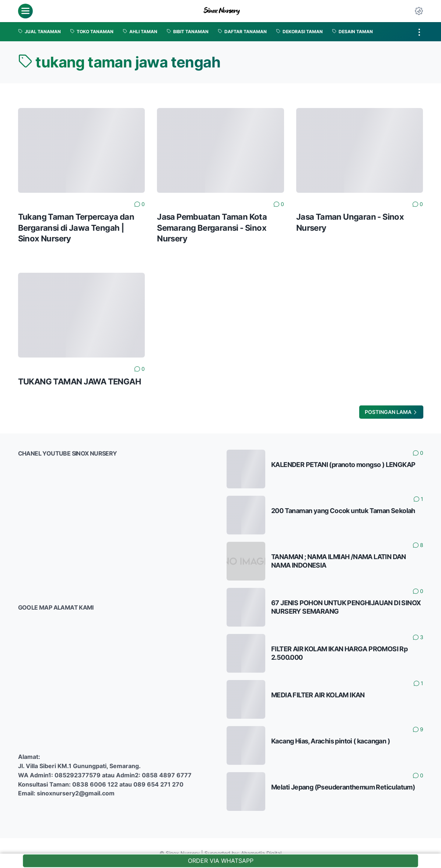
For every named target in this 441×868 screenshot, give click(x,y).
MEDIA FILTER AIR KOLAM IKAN (318, 695)
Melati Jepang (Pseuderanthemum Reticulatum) (343, 787)
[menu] (25, 11)
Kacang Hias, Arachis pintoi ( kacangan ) (330, 741)
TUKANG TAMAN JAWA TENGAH (80, 381)
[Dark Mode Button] (419, 11)
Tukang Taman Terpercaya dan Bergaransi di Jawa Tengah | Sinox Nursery (76, 228)
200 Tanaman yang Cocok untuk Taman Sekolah (343, 511)
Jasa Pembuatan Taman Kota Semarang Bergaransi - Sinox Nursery (212, 228)
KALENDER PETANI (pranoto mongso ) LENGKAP (343, 465)
